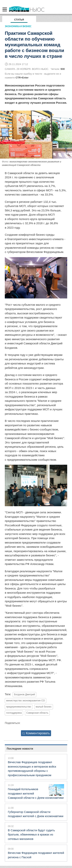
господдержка (14, 713)
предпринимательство (19, 707)
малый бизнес (44, 707)
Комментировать (36, 733)
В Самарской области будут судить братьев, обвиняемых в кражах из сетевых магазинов (31, 835)
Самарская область (37, 713)
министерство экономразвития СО (26, 701)
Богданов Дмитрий (24, 694)
